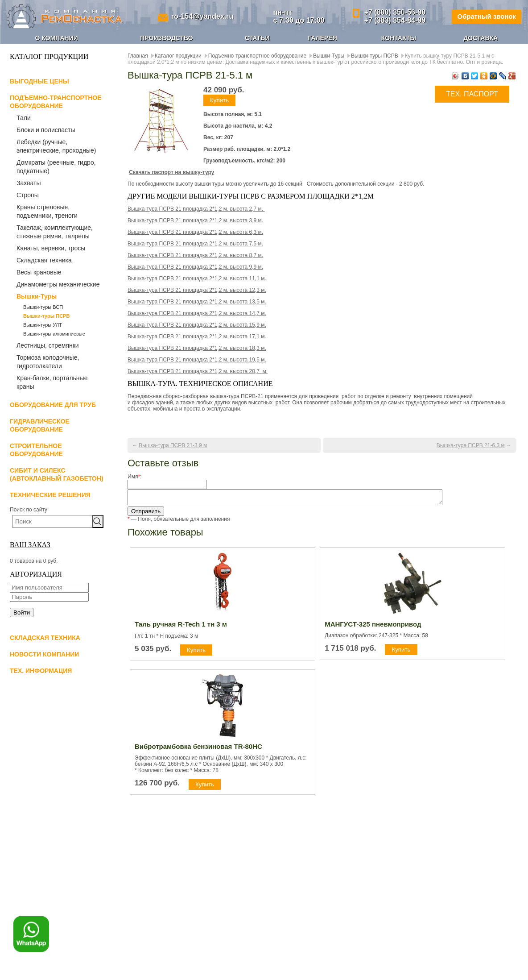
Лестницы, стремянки (48, 345)
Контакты (399, 38)
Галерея (322, 38)
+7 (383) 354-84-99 (390, 20)
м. (197, 360)
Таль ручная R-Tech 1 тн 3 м (181, 627)
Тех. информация (41, 671)
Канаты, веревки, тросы (51, 248)
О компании (56, 38)
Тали (24, 118)
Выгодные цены (39, 81)
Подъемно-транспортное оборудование (257, 56)
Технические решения (50, 495)
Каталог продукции (178, 56)
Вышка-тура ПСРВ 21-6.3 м (471, 445)
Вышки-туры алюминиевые (54, 334)
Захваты (29, 183)
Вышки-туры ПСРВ (46, 316)
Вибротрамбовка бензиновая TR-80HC (198, 749)
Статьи (257, 38)
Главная (138, 56)
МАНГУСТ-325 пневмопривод (373, 627)
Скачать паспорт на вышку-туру (171, 172)
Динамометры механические (58, 284)
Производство (166, 38)
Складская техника (44, 260)
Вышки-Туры (37, 296)
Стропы (28, 195)
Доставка (481, 38)
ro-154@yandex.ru (200, 16)
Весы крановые (39, 272)
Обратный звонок (483, 16)
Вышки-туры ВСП (43, 307)
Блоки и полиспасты (46, 130)
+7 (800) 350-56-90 (390, 12)
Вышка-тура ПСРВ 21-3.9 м (173, 445)
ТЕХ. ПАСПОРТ (472, 94)
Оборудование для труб (53, 405)
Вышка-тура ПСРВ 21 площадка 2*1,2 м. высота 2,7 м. (196, 209)
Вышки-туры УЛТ (43, 325)
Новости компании (44, 654)
